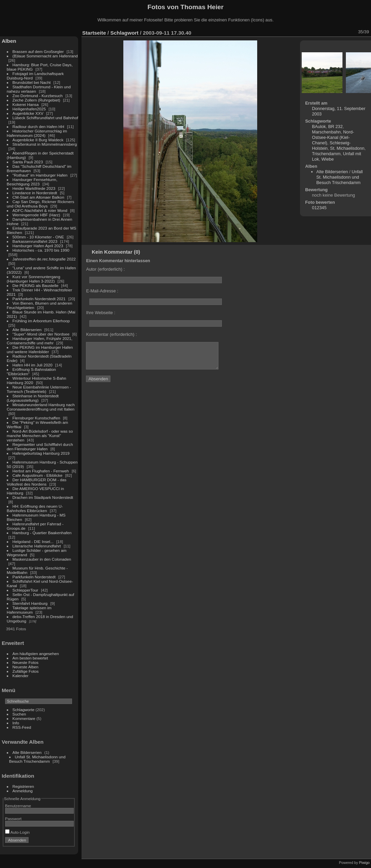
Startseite (94, 33)
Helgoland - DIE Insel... (33, 541)
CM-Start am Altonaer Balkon (38, 197)
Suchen (19, 714)
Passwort (13, 819)
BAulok (319, 126)
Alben (9, 41)
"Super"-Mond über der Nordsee (41, 334)
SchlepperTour (25, 590)
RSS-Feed (22, 727)
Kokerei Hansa (26, 104)
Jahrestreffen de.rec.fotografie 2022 (44, 259)
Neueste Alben (26, 667)
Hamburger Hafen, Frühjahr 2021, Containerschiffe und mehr (40, 341)
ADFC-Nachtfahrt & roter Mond (40, 210)
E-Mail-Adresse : (102, 291)
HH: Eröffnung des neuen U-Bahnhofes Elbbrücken (35, 508)
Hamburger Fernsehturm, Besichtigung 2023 (32, 182)
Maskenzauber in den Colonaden (42, 559)
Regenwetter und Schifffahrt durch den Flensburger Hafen (40, 447)
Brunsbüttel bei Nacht (32, 82)
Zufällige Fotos (26, 671)
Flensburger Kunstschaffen (36, 418)
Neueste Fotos (26, 662)
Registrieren (23, 786)
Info (16, 723)
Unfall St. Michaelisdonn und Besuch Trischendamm (37, 759)
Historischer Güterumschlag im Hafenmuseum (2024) (37, 133)
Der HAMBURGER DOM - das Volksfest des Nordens (37, 482)
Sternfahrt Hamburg (30, 603)
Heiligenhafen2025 (29, 109)
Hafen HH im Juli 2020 (33, 365)
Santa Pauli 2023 (28, 162)
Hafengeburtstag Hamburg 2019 (41, 453)
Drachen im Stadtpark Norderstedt (43, 497)
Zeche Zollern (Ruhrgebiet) (37, 100)
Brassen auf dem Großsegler (38, 51)
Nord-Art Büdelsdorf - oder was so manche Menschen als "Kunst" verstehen (40, 436)
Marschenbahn (326, 132)
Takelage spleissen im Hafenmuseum (29, 610)
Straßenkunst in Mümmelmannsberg (45, 144)
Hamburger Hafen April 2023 (38, 246)
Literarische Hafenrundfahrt (37, 546)
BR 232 (335, 126)
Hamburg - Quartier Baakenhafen (42, 533)
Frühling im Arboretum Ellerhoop (41, 321)
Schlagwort (125, 33)
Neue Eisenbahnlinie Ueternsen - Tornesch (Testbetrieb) (39, 389)
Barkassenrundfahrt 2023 (35, 241)
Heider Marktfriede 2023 (34, 188)
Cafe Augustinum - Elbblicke (38, 475)
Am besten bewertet (30, 658)
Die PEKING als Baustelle (36, 285)
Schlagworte (24, 710)
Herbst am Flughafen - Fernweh (41, 471)
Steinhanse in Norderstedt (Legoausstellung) (33, 398)
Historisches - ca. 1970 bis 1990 (41, 250)
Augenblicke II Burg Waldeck (38, 140)
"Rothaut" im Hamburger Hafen (40, 175)
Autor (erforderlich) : (105, 269)
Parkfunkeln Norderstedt (34, 577)
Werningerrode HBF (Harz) (36, 215)
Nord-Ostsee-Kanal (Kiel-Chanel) (333, 137)
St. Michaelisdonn (347, 148)
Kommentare (24, 718)
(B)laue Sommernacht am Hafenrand (45, 56)
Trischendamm (326, 154)
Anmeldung (23, 791)
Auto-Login (17, 832)
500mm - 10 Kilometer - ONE (38, 237)
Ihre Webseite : (101, 313)
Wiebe (328, 159)
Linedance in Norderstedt (35, 193)
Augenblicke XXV (28, 113)
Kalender (21, 676)
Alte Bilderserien (27, 330)
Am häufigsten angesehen (36, 654)
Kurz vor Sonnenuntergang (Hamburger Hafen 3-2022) (33, 279)
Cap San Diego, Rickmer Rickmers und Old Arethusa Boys (41, 204)
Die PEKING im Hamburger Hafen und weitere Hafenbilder (40, 349)
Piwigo (364, 863)
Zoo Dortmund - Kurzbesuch (38, 96)
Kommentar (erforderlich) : (111, 334)
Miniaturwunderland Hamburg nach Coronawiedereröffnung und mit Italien (41, 407)
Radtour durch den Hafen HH (38, 126)
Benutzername (18, 806)
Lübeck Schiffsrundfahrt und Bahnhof (45, 118)
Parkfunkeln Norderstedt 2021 (39, 299)
